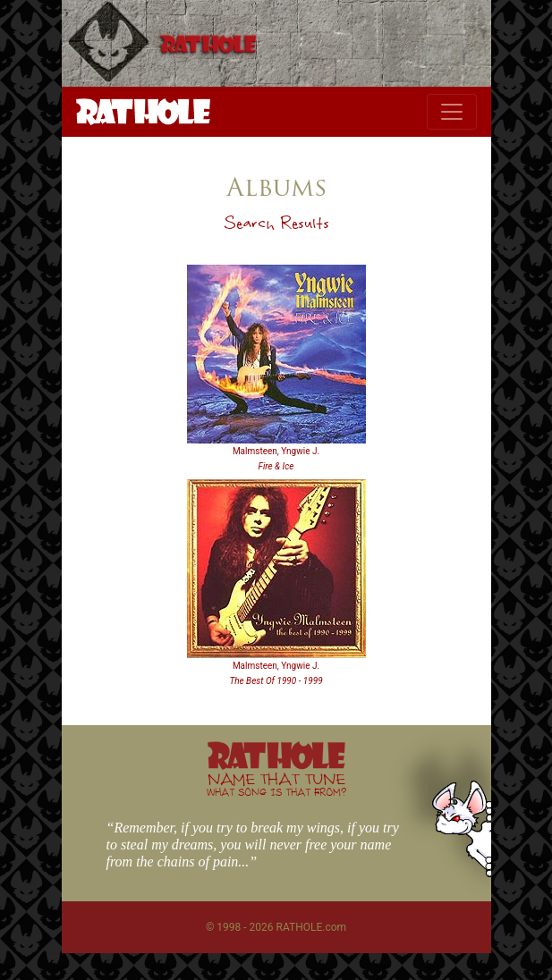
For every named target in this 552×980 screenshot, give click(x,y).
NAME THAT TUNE (276, 784)
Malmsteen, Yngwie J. (276, 451)
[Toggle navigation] (452, 112)
